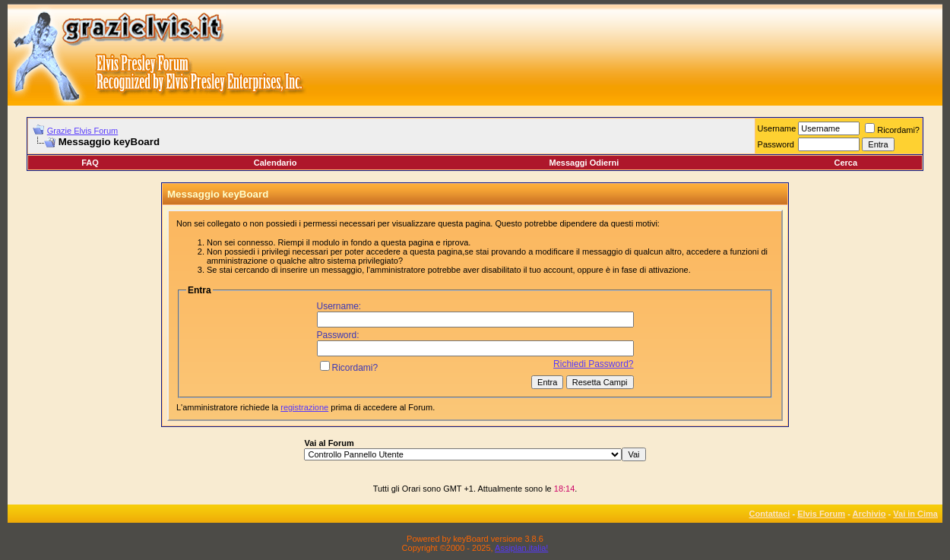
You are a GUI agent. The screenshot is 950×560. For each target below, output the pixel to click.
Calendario (275, 163)
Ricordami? (892, 130)
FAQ (90, 163)
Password (776, 144)
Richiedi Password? (593, 364)
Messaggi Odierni (584, 163)
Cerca (845, 163)
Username (777, 128)
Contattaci (770, 514)
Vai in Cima (915, 514)
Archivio (869, 514)
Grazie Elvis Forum (83, 131)
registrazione (304, 407)
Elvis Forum (821, 514)
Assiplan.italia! (521, 548)
